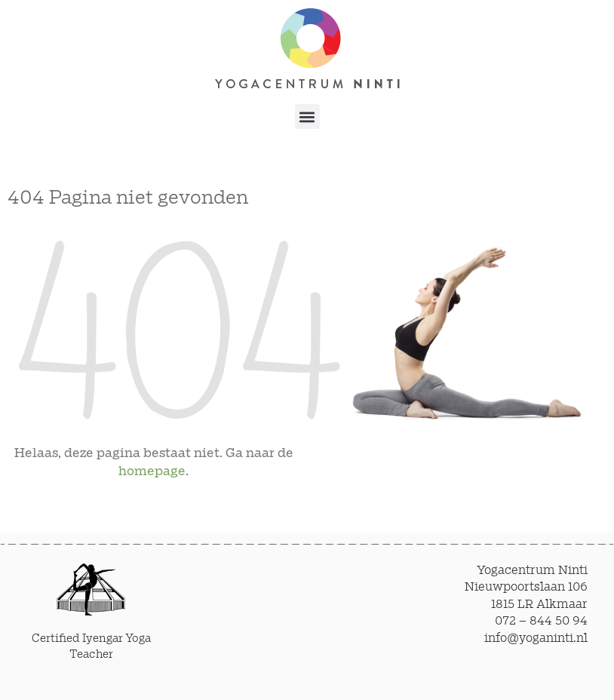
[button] (307, 117)
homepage (152, 471)
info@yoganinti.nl (536, 639)
